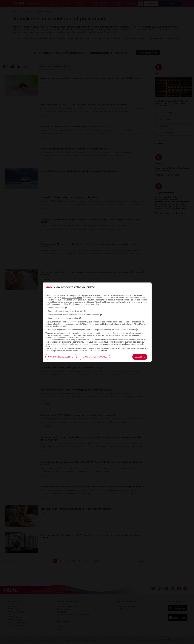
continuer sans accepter (61, 357)
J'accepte (140, 357)
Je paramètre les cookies (94, 357)
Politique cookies (100, 350)
